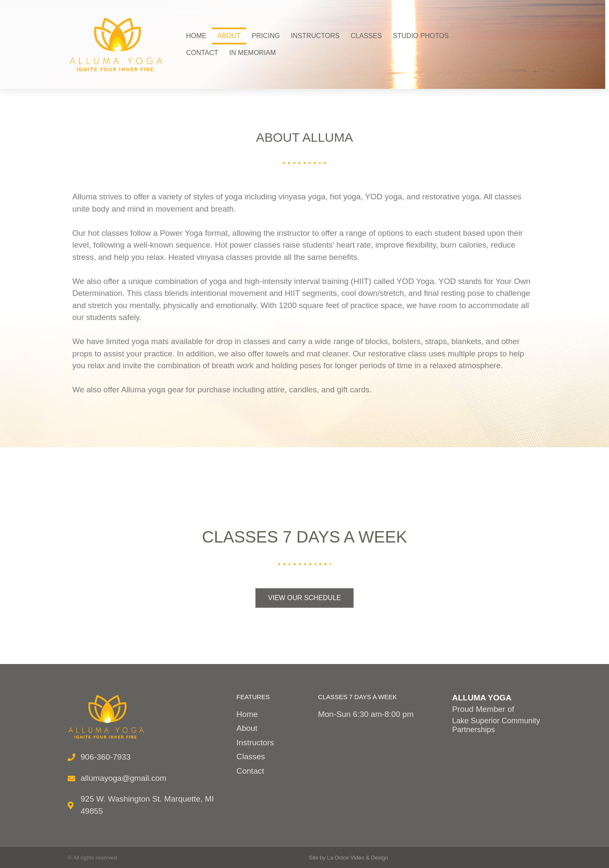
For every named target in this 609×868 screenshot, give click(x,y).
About (229, 36)
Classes (366, 36)
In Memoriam (252, 53)
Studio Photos (421, 36)
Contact (202, 53)
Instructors (315, 36)
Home (196, 36)
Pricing (266, 36)
